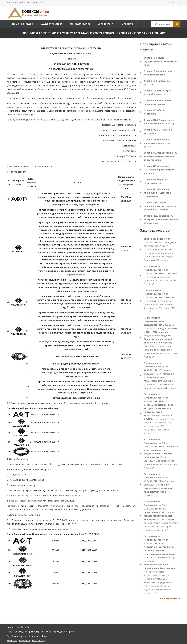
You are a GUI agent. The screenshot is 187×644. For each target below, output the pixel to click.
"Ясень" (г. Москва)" (159, 485)
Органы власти (106, 24)
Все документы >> (170, 598)
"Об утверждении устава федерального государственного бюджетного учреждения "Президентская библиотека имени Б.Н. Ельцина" (160, 375)
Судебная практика (51, 24)
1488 (64, 85)
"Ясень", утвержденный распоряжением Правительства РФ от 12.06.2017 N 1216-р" (161, 454)
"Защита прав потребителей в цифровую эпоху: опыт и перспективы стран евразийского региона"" (161, 516)
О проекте (127, 24)
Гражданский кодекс (22, 24)
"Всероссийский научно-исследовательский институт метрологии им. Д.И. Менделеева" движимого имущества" (159, 414)
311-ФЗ (128, 74)
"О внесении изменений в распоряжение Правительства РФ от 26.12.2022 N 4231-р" (161, 275)
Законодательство (80, 24)
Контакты (175, 2)
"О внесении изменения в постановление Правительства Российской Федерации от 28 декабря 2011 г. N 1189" (161, 301)
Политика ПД (39, 641)
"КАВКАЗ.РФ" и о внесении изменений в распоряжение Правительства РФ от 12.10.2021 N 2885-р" (161, 337)
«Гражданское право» (64, 632)
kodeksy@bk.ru (41, 636)
